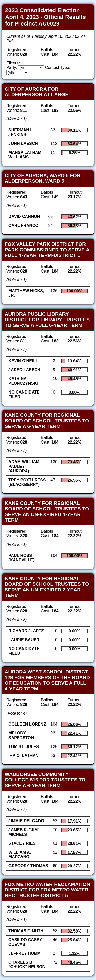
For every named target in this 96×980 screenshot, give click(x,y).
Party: (12, 68)
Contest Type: (58, 68)
